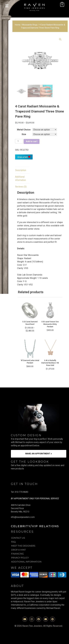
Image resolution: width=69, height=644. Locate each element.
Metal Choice (24, 130)
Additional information (20, 178)
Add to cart (32, 141)
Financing (17, 554)
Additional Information (26, 562)
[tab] (21, 170)
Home (18, 25)
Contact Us (18, 538)
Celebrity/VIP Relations (35, 526)
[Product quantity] (19, 141)
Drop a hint (24, 157)
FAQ (13, 542)
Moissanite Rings (30, 25)
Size (24, 134)
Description (21, 170)
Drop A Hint (18, 550)
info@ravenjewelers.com (23, 517)
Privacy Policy (20, 558)
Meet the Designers (23, 546)
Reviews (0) (21, 187)
